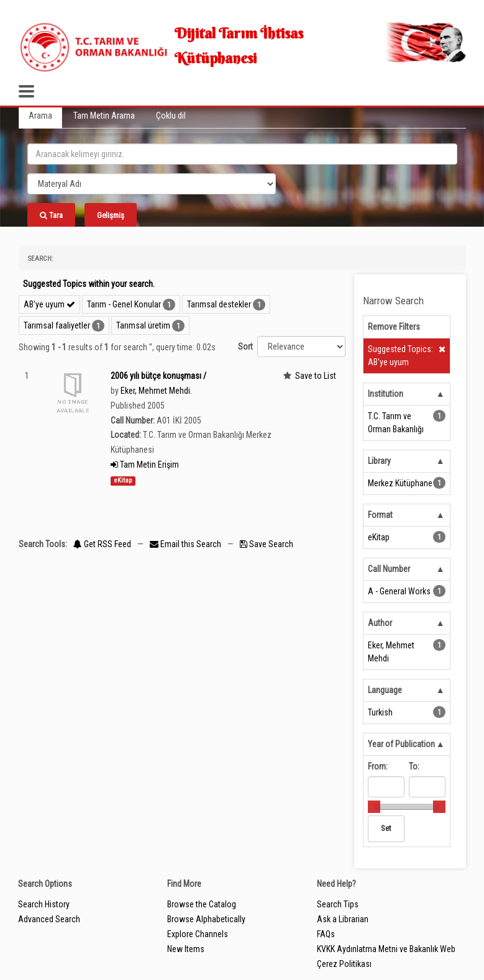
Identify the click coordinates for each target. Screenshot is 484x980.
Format (380, 515)
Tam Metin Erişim (145, 465)
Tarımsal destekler (219, 304)
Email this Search (186, 544)
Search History (44, 904)
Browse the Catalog (202, 904)
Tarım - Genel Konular (124, 304)
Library (379, 461)
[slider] (374, 807)
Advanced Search (49, 919)
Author (380, 623)
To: (414, 766)
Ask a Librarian (343, 919)
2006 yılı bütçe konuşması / (158, 376)
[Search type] (152, 184)
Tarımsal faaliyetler (57, 325)
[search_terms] (242, 154)
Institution (386, 394)
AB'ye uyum (49, 304)
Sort (245, 347)
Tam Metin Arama (104, 116)
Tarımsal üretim (143, 325)
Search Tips (338, 904)
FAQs (326, 934)
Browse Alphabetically (206, 919)
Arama (40, 116)
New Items (186, 949)
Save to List (316, 376)
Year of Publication (401, 744)
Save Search (267, 544)
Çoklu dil (171, 116)
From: (378, 766)
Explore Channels (198, 934)
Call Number (389, 569)
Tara (51, 215)
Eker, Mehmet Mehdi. (156, 391)
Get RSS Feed (102, 544)
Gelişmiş (111, 215)
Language (385, 690)
